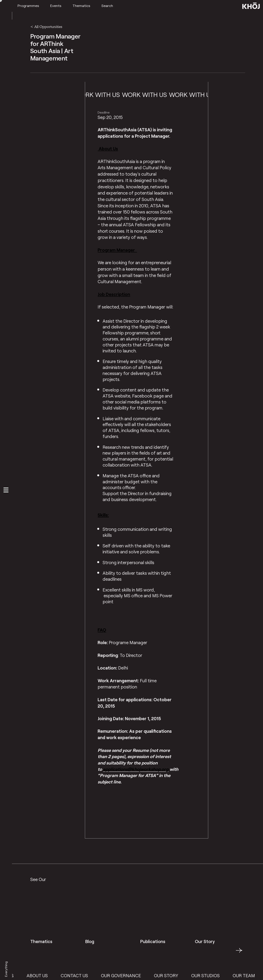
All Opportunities (48, 27)
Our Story (173, 976)
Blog (15, 976)
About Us (44, 976)
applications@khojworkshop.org (136, 769)
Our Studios (213, 976)
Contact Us (81, 976)
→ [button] (239, 953)
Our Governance (128, 976)
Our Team (251, 976)
